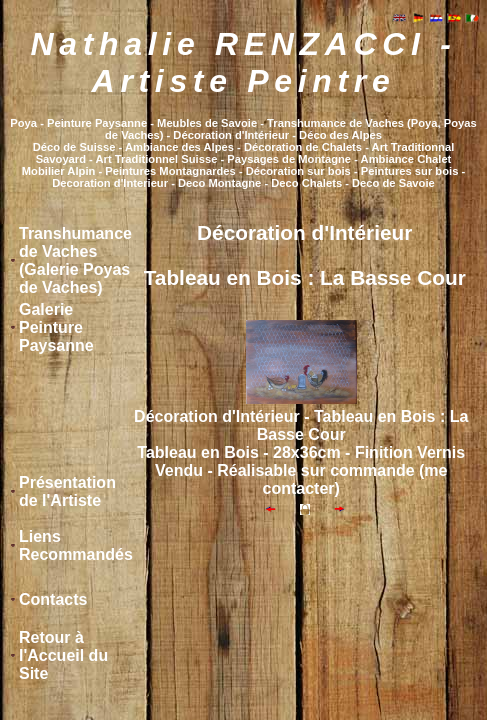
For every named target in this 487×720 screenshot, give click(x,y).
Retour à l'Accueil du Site (63, 655)
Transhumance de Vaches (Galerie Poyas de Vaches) (75, 260)
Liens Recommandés (76, 545)
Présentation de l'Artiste (67, 491)
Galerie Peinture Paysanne (56, 327)
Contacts (53, 599)
